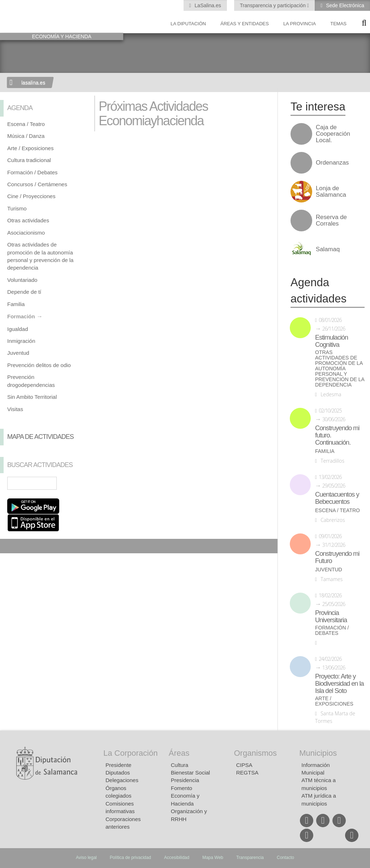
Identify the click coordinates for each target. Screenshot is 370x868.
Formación (21, 316)
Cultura (180, 765)
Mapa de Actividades (40, 437)
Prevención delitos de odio (39, 365)
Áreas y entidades (245, 24)
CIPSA (244, 765)
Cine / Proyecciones (31, 196)
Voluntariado (22, 280)
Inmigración (21, 341)
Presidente (119, 765)
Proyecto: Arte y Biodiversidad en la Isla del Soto (339, 684)
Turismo (17, 208)
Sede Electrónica (344, 5)
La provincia (300, 24)
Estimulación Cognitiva (332, 341)
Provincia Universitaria (331, 616)
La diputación (188, 24)
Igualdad (18, 329)
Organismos (256, 753)
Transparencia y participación (274, 5)
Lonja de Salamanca (331, 192)
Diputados (118, 773)
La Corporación (130, 753)
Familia (16, 304)
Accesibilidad (177, 858)
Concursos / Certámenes (37, 184)
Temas (338, 24)
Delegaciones (122, 780)
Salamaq (328, 249)
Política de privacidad (130, 858)
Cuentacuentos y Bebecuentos (337, 498)
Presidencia (185, 780)
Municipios (318, 753)
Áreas (179, 753)
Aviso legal (86, 858)
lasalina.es (33, 83)
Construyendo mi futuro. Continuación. (337, 435)
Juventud (18, 353)
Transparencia (250, 858)
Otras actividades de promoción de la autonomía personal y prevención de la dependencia (340, 369)
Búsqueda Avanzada (77, 483)
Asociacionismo (26, 233)
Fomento (182, 788)
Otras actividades (28, 220)
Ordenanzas (332, 163)
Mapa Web (213, 858)
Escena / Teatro (26, 124)
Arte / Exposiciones (30, 148)
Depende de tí (24, 292)
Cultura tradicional (29, 160)
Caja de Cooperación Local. (333, 134)
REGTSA (248, 773)
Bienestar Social (190, 773)
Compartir (9, 546)
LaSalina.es (207, 5)
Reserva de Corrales (331, 221)
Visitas (15, 409)
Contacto (285, 858)
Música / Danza (26, 136)
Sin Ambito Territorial (32, 397)
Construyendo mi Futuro (337, 557)
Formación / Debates (32, 172)
